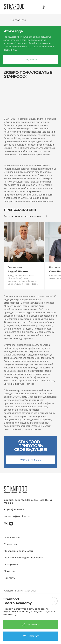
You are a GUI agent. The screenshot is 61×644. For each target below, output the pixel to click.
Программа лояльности (18, 551)
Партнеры (10, 571)
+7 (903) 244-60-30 (15, 509)
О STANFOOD (12, 538)
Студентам (10, 544)
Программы (11, 564)
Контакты (10, 578)
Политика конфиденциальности (24, 558)
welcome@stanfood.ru (17, 516)
